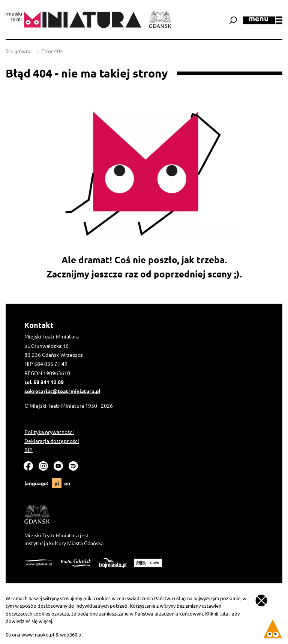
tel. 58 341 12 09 (44, 382)
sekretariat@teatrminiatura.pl (62, 391)
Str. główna (19, 51)
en (67, 483)
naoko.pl (45, 634)
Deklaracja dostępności (52, 441)
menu (265, 20)
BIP (28, 450)
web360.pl (71, 634)
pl (57, 483)
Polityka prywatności (49, 432)
